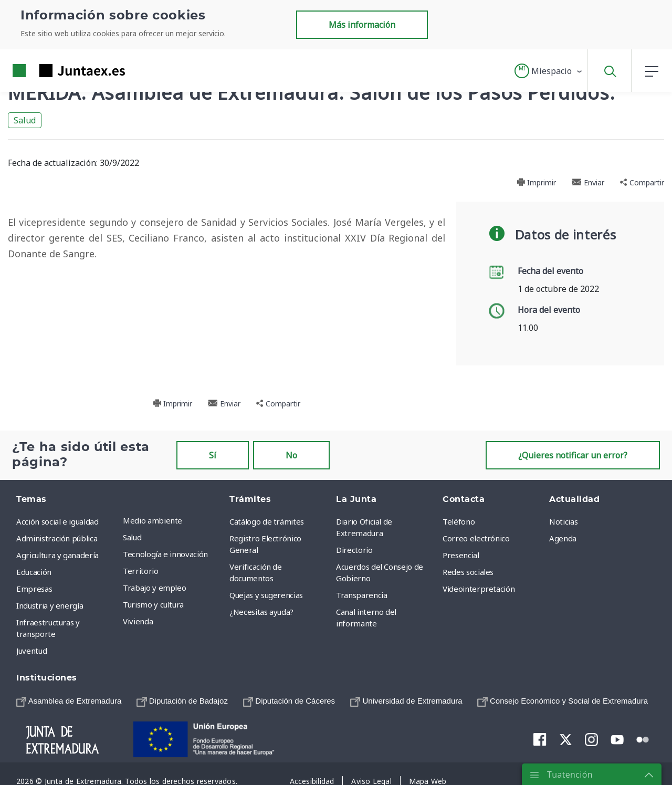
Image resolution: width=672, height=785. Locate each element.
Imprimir (536, 182)
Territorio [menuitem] (141, 571)
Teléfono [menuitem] (459, 521)
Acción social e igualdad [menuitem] (57, 521)
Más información (362, 25)
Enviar (588, 182)
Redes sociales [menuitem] (468, 572)
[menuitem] (69, 701)
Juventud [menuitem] (31, 651)
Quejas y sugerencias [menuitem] (266, 595)
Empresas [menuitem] (34, 589)
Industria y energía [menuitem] (50, 605)
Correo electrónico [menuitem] (476, 538)
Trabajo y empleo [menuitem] (154, 588)
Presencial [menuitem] (461, 555)
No (291, 455)
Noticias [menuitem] (563, 521)
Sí (213, 455)
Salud (25, 120)
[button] (549, 71)
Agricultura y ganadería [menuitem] (57, 555)
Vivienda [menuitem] (138, 621)
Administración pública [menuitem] (57, 538)
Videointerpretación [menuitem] (479, 589)
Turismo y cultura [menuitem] (153, 604)
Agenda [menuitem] (563, 538)
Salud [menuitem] (132, 537)
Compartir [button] (642, 182)
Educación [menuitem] (34, 572)
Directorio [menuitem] (354, 550)
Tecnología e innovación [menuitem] (165, 554)
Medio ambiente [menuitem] (153, 520)
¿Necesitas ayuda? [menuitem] (261, 612)
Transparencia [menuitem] (361, 595)
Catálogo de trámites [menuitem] (267, 521)
